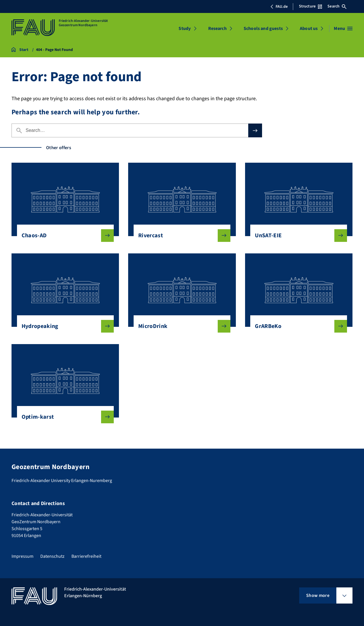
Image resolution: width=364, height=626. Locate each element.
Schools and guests (263, 29)
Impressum (22, 556)
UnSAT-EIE (296, 236)
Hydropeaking (63, 326)
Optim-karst (63, 417)
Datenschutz (52, 556)
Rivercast (180, 236)
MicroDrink (180, 326)
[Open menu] (343, 29)
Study (185, 29)
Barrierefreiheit (86, 556)
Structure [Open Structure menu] (310, 6)
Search (337, 6)
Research (217, 29)
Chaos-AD (63, 236)
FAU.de (279, 7)
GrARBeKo (296, 326)
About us (309, 29)
